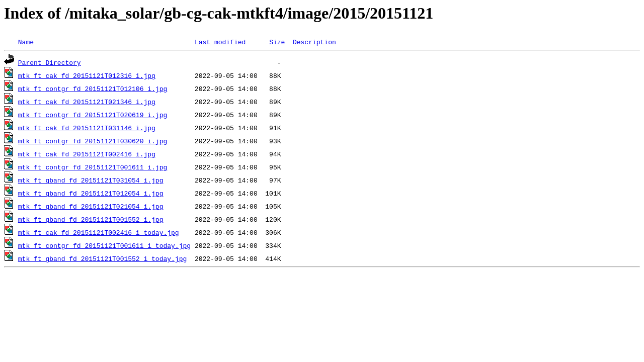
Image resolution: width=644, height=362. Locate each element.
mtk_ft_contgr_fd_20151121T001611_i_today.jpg (104, 245)
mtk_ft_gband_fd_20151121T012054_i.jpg (91, 193)
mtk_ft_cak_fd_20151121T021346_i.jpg (87, 102)
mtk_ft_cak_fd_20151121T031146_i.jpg (87, 128)
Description (314, 42)
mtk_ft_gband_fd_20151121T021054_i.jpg (91, 206)
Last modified (220, 42)
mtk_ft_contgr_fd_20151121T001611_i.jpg (93, 167)
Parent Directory (50, 62)
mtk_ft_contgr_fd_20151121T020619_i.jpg (93, 115)
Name (26, 42)
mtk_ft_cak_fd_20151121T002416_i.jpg (87, 154)
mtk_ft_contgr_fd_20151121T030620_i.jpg (93, 141)
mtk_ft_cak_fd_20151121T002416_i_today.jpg (99, 232)
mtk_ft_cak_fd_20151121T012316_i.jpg (87, 75)
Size (277, 42)
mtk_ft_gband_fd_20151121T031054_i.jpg (91, 180)
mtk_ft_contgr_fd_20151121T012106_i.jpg (93, 88)
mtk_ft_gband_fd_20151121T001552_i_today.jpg (102, 258)
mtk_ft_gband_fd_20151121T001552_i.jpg (91, 219)
